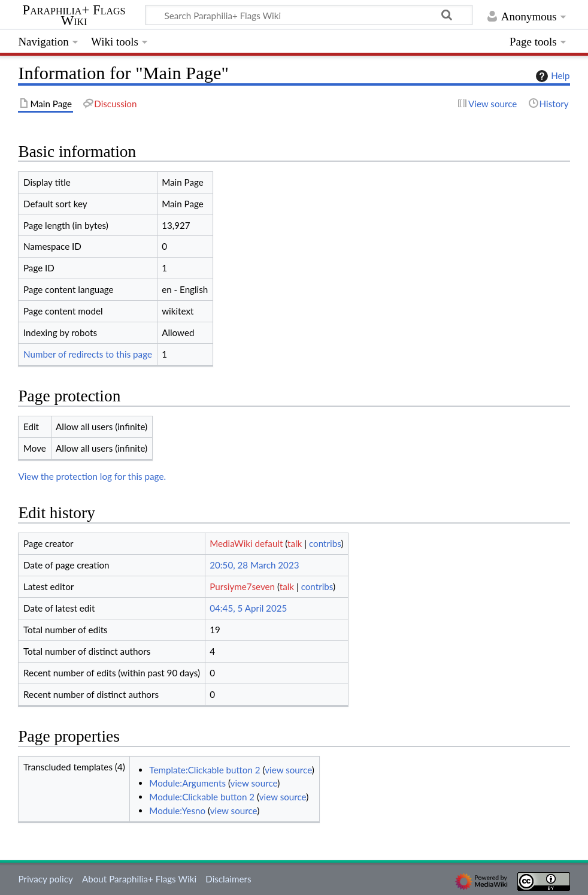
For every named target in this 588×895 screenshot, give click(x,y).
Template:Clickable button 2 (204, 770)
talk (295, 543)
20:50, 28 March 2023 (254, 565)
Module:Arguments (187, 783)
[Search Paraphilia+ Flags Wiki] (309, 15)
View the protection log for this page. (92, 476)
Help (551, 76)
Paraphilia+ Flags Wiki (74, 16)
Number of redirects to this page (88, 354)
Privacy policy (45, 879)
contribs (325, 543)
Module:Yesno (177, 811)
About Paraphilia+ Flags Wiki (139, 879)
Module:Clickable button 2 (202, 797)
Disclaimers (228, 879)
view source (288, 770)
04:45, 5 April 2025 (248, 608)
